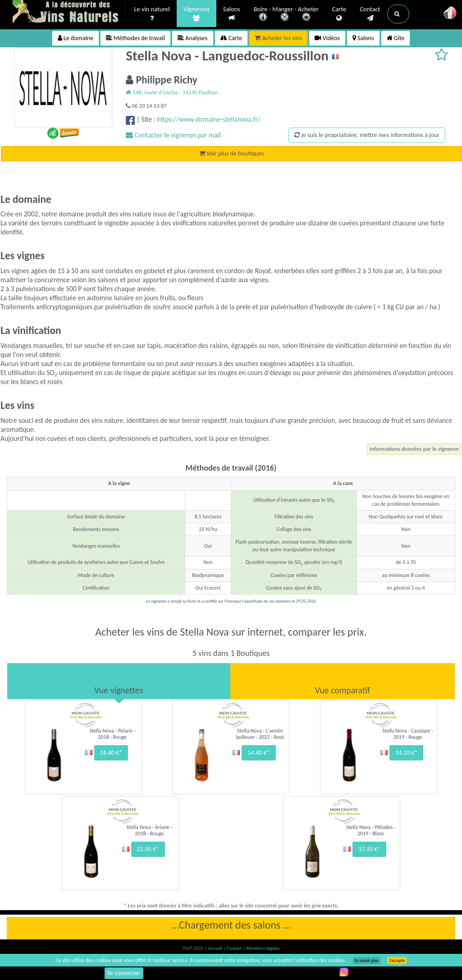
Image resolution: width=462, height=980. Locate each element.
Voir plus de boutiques (231, 153)
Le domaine (75, 38)
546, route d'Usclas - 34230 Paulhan (172, 92)
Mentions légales (263, 948)
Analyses (193, 38)
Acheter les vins (278, 38)
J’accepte (397, 961)
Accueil (215, 948)
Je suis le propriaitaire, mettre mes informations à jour (367, 135)
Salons (232, 14)
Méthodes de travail (135, 38)
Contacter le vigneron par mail (173, 135)
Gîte (396, 38)
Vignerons (197, 14)
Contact (370, 14)
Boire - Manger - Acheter (286, 15)
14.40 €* (258, 753)
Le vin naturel (152, 14)
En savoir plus (367, 961)
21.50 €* (148, 849)
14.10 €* (406, 753)
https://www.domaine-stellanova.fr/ (208, 119)
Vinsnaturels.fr (69, 12)
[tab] (119, 681)
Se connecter (124, 973)
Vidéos (327, 38)
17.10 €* (369, 849)
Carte (339, 14)
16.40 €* (111, 753)
